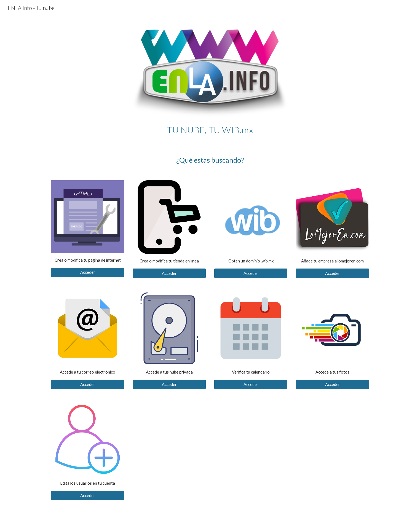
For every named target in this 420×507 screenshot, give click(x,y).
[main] (210, 128)
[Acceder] (87, 272)
